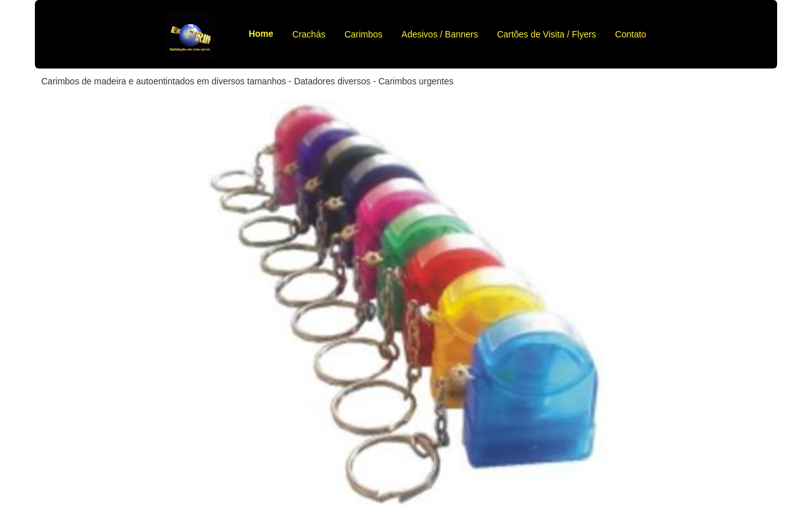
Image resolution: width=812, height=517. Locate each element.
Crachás (309, 34)
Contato (631, 34)
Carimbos (363, 34)
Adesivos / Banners (440, 34)
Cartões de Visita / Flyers (546, 34)
